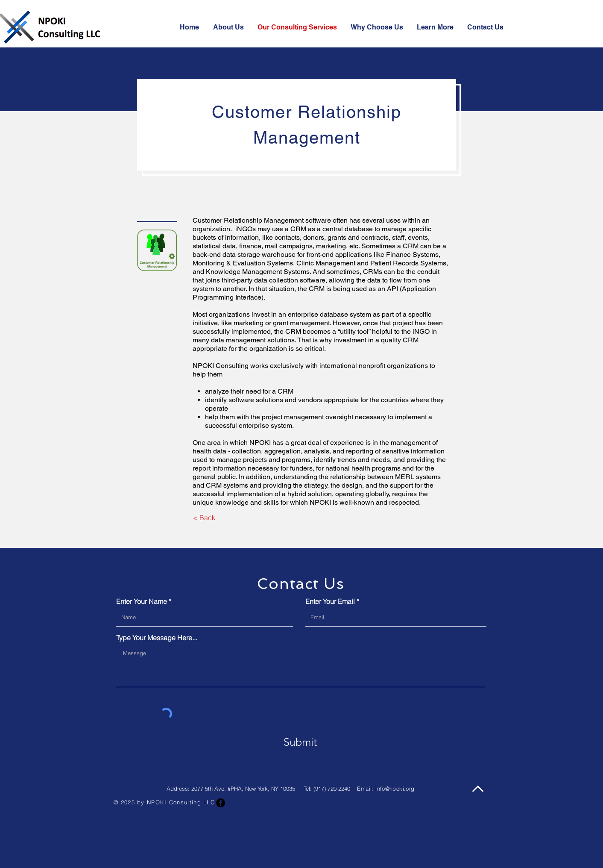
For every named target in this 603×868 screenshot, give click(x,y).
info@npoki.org (395, 789)
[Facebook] (221, 803)
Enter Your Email (330, 601)
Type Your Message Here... (157, 638)
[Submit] (300, 742)
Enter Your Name (142, 601)
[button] (436, 27)
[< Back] (204, 518)
